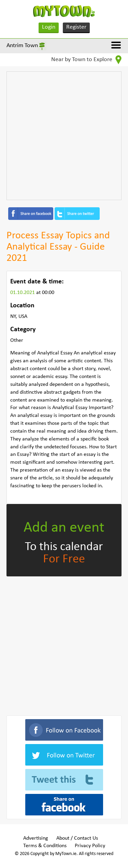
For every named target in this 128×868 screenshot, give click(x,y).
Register (76, 27)
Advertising (36, 838)
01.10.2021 (23, 293)
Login (49, 27)
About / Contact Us (77, 838)
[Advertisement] (64, 136)
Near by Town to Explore (86, 60)
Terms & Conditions (45, 846)
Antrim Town (22, 46)
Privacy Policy (90, 846)
